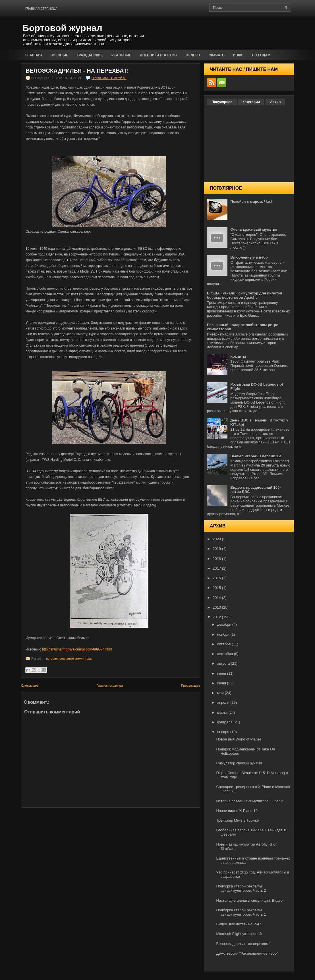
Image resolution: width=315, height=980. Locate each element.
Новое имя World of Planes (239, 739)
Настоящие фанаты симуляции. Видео (249, 900)
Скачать (217, 55)
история (52, 658)
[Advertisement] (227, 32)
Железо (193, 55)
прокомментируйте (109, 78)
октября (224, 644)
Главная (34, 55)
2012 (217, 617)
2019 (217, 549)
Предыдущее (191, 686)
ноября (224, 634)
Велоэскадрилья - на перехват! (77, 71)
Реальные (121, 55)
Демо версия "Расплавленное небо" (247, 953)
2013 (217, 607)
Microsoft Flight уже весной (239, 934)
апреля (224, 702)
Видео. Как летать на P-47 (239, 924)
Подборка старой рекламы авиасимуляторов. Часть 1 (241, 912)
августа (224, 663)
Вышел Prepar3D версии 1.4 (256, 456)
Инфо (238, 55)
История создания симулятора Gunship (250, 801)
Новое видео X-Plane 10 (237, 811)
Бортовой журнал (62, 28)
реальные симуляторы (76, 658)
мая (221, 693)
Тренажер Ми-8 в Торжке (237, 820)
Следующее (30, 686)
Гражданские (90, 55)
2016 (217, 578)
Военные (59, 55)
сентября (226, 654)
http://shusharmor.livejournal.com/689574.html (77, 649)
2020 (217, 539)
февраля (225, 722)
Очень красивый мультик (254, 229)
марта (223, 712)
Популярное (222, 102)
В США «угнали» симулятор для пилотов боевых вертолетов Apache (245, 295)
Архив (275, 102)
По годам (261, 55)
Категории (251, 102)
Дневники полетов (158, 55)
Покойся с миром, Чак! (251, 201)
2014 (217, 598)
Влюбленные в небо (249, 257)
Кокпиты (238, 356)
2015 (217, 588)
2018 (217, 559)
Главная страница (41, 9)
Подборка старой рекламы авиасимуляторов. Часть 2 (241, 888)
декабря (225, 624)
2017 (217, 568)
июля (222, 673)
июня (222, 683)
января (224, 732)
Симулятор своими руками (239, 763)
